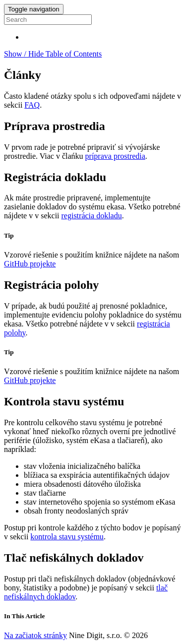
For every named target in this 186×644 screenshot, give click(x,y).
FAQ (32, 105)
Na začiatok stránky (35, 635)
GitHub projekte (30, 264)
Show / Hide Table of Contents (53, 54)
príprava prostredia (115, 156)
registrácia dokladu (92, 216)
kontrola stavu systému (67, 537)
